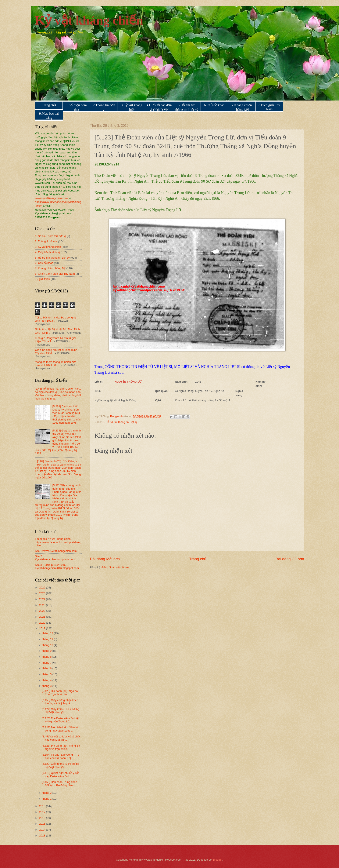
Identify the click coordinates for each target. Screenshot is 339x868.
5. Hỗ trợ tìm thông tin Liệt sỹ (120, 422)
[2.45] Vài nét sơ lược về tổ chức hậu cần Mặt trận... (61, 738)
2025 (43, 593)
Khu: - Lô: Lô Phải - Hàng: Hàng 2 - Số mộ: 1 (203, 400)
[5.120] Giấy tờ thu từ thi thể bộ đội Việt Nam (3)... (60, 765)
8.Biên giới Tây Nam (269, 107)
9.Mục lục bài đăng (49, 116)
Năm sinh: (182, 382)
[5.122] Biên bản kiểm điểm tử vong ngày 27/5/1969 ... (60, 729)
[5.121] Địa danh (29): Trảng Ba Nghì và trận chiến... (61, 747)
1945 (198, 382)
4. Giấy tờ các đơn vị (47, 252)
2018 (43, 806)
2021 (43, 617)
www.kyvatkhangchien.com (51, 198)
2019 (43, 628)
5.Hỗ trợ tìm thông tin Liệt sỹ (187, 107)
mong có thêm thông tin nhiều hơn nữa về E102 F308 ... (56, 364)
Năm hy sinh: (261, 384)
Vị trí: (158, 400)
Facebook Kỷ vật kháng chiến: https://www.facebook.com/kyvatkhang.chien (58, 542)
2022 (43, 611)
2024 (43, 599)
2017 (43, 812)
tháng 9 (47, 651)
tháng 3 (47, 686)
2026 (43, 588)
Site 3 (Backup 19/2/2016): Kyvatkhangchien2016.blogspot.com (57, 566)
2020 (43, 623)
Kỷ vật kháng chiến (89, 20)
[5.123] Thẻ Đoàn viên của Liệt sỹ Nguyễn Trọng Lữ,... (60, 720)
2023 (43, 605)
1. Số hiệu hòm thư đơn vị (50, 236)
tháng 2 (47, 793)
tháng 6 (47, 668)
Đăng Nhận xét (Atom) (115, 567)
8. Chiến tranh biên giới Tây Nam (55, 274)
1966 (98, 391)
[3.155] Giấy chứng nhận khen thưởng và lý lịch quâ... (60, 702)
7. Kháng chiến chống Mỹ (50, 268)
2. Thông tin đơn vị (46, 241)
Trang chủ (49, 105)
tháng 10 (48, 645)
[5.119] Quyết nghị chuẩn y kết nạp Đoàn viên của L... (60, 774)
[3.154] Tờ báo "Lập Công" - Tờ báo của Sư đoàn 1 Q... (61, 756)
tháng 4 (47, 680)
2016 (43, 818)
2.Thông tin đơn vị (104, 107)
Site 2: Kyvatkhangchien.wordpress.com (55, 558)
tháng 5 (47, 674)
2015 (43, 824)
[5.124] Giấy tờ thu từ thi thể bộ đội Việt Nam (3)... (60, 711)
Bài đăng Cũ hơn (290, 559)
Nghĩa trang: (239, 393)
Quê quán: (162, 391)
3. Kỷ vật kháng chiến (48, 247)
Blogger (218, 860)
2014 (43, 830)
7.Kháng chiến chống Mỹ (242, 107)
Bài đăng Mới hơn (105, 559)
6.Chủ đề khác (214, 105)
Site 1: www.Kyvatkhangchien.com (56, 551)
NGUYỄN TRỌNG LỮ (128, 382)
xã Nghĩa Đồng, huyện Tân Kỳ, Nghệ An (199, 391)
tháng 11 (48, 639)
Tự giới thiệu (42, 279)
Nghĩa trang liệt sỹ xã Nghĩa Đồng (115, 400)
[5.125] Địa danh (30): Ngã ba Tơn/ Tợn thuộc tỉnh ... (60, 693)
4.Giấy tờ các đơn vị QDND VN (159, 107)
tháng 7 (47, 663)
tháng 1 (47, 799)
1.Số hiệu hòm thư (77, 107)
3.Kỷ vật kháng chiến (132, 107)
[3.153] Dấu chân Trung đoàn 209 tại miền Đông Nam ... (59, 784)
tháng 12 (48, 633)
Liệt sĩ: (99, 382)
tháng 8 (47, 657)
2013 (43, 836)
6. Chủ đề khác (44, 263)
